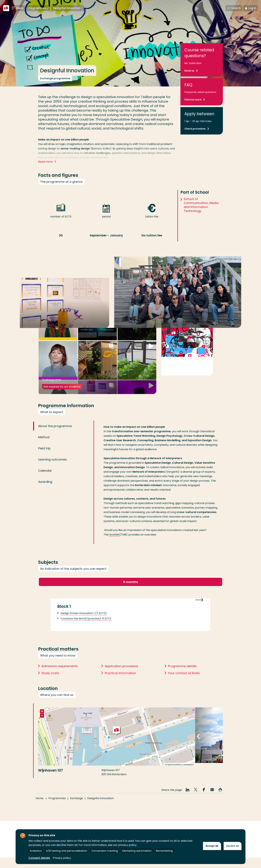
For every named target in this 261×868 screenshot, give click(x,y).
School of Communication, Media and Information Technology (201, 205)
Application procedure (121, 677)
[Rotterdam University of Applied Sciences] (6, 9)
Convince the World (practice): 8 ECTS (86, 630)
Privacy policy (62, 858)
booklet (114, 544)
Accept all (212, 846)
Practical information (120, 684)
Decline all (232, 846)
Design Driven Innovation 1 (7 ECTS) (84, 624)
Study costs (50, 684)
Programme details (182, 677)
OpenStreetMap (174, 776)
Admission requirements (60, 677)
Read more (48, 162)
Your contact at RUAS (184, 684)
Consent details (39, 858)
